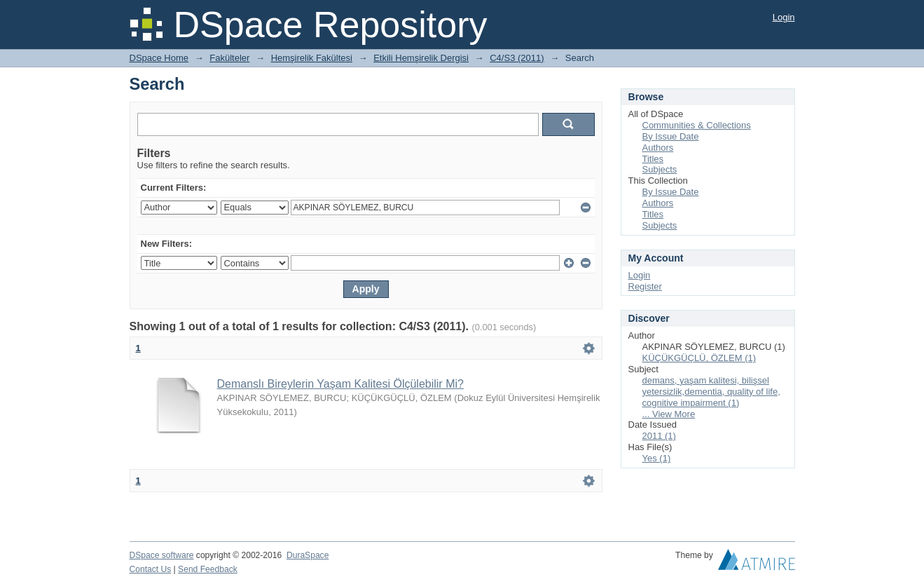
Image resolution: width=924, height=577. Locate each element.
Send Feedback (208, 569)
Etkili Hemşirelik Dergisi (421, 58)
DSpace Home (159, 58)
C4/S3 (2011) (517, 58)
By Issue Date (671, 136)
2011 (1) (659, 436)
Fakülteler (229, 58)
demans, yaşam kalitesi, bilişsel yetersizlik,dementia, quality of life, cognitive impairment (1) (711, 392)
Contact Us (151, 569)
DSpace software (162, 555)
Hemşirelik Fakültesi (312, 58)
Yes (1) (657, 458)
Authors (658, 148)
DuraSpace (308, 555)
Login (784, 17)
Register (645, 286)
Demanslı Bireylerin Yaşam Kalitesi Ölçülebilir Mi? (340, 384)
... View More (669, 414)
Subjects (660, 169)
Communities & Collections (697, 125)
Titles (653, 159)
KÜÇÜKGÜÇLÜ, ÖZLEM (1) (699, 358)
